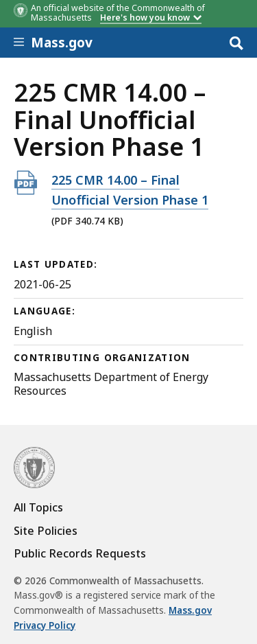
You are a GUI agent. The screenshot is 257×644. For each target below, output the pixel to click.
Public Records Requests (80, 553)
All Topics (38, 507)
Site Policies (46, 531)
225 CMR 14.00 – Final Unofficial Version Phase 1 (130, 189)
